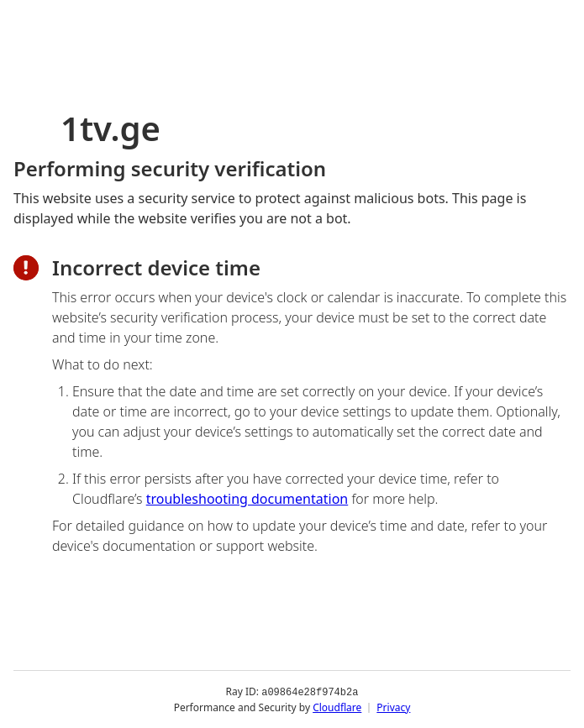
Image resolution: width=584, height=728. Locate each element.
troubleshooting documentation (247, 499)
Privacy (393, 707)
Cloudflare (337, 707)
